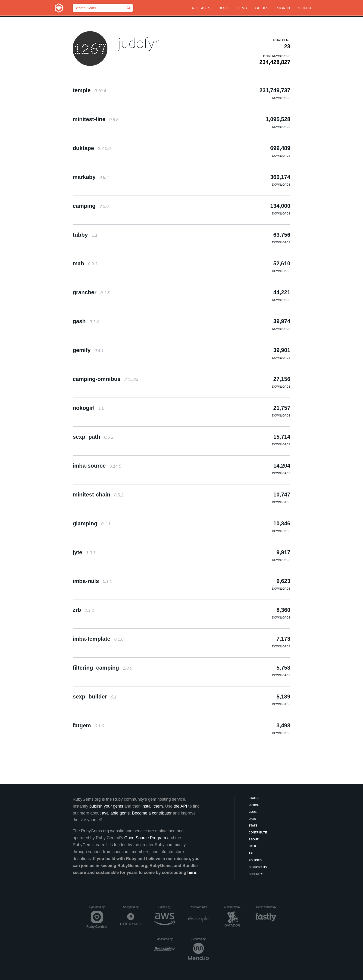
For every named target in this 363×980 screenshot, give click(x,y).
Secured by (200, 939)
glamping (92, 523)
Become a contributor (152, 813)
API (251, 853)
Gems (242, 8)
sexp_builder (95, 697)
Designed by (132, 907)
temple (89, 90)
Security (256, 874)
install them (152, 806)
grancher (91, 292)
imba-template (98, 639)
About (254, 839)
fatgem (88, 725)
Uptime (254, 805)
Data (252, 819)
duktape (92, 148)
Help (252, 846)
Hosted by (167, 907)
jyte (84, 552)
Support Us (258, 867)
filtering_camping (102, 668)
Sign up (305, 8)
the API (180, 806)
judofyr (139, 43)
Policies (255, 860)
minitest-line (96, 119)
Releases (201, 8)
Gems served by (266, 907)
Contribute (258, 833)
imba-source (97, 466)
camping (91, 206)
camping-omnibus (105, 379)
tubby (85, 235)
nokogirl (88, 408)
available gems (116, 813)
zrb (83, 610)
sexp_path (93, 437)
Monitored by (234, 907)
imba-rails (92, 581)
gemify (88, 350)
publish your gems (106, 806)
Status (254, 798)
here (192, 873)
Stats (253, 826)
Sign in (283, 8)
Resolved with (199, 907)
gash (86, 321)
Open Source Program (145, 838)
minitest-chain (98, 495)
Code (253, 812)
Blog (223, 8)
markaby (91, 177)
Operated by (98, 909)
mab (85, 263)
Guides (262, 8)
